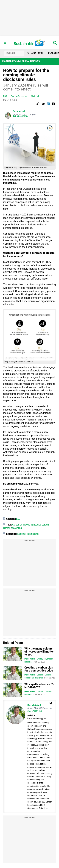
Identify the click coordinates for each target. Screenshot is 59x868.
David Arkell (19, 111)
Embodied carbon (40, 525)
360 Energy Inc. (20, 116)
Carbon (40, 675)
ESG (5, 96)
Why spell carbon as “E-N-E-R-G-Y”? (39, 686)
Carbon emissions (19, 96)
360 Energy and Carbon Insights (21, 61)
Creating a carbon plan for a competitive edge (39, 669)
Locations (35, 53)
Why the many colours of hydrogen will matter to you (39, 652)
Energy (40, 659)
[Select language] (14, 53)
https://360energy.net (37, 718)
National (35, 96)
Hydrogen (49, 659)
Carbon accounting (12, 528)
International (33, 534)
